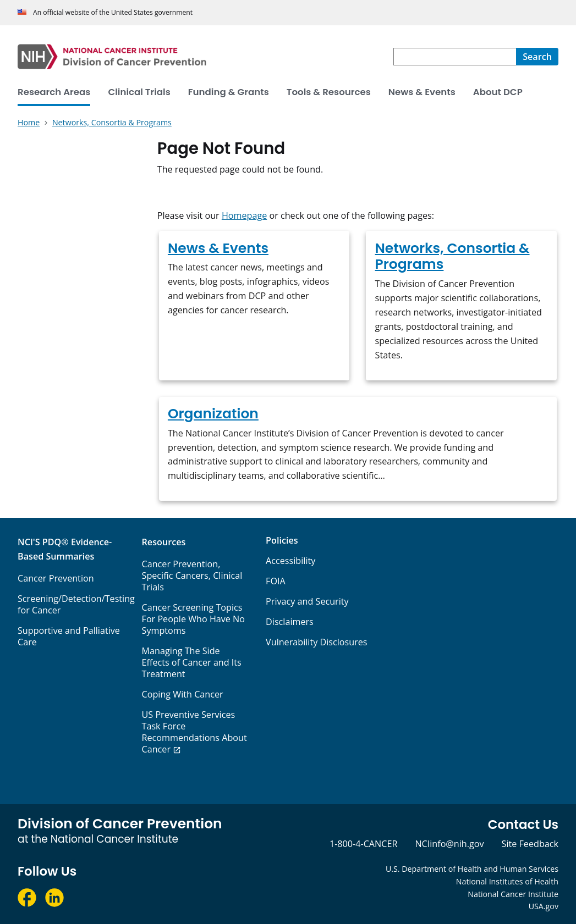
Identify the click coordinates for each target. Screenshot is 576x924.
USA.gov (544, 906)
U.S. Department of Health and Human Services (472, 869)
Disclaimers (290, 622)
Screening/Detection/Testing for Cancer (76, 604)
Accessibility (290, 561)
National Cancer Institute (513, 894)
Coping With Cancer (183, 694)
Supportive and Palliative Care (69, 636)
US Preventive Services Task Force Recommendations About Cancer (194, 732)
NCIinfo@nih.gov (449, 844)
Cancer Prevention (56, 578)
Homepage (244, 215)
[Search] (537, 57)
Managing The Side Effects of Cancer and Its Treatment (192, 662)
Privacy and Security (307, 601)
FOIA (276, 581)
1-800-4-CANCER (363, 844)
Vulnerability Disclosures (316, 642)
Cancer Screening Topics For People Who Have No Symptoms (193, 619)
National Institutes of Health (507, 881)
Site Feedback (530, 844)
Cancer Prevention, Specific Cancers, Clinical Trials (192, 576)
